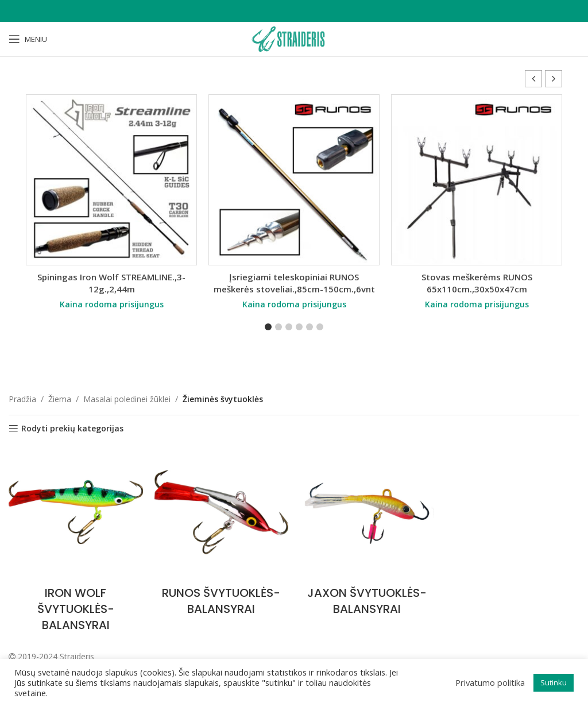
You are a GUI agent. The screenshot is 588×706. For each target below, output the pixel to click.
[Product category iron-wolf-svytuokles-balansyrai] (76, 542)
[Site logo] (294, 38)
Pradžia (22, 399)
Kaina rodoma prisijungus (112, 304)
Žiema (60, 399)
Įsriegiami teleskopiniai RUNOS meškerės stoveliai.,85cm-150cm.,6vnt (294, 283)
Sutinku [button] (554, 682)
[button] (554, 79)
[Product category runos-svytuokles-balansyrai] (222, 534)
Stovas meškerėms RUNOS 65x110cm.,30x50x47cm (477, 283)
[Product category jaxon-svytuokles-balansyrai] (367, 534)
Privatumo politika (490, 682)
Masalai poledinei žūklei (127, 399)
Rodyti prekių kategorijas (72, 429)
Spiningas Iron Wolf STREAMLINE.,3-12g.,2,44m (111, 283)
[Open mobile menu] (28, 39)
